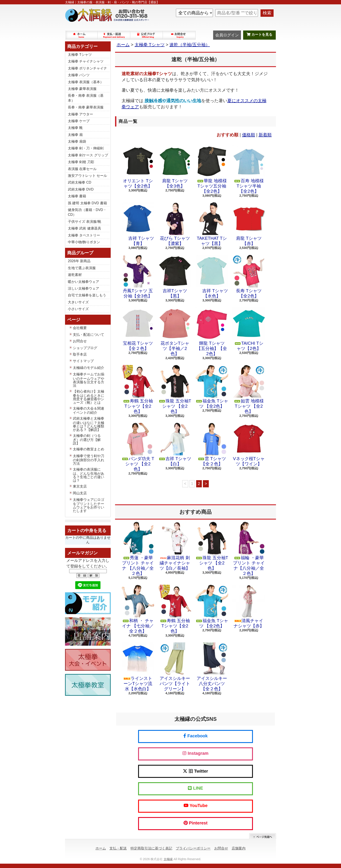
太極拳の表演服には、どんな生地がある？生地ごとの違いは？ (89, 475)
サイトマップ (83, 361)
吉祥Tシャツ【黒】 (175, 277)
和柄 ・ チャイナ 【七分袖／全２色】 (138, 609)
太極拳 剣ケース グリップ (88, 155)
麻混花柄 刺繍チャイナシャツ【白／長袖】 (175, 546)
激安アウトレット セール (87, 176)
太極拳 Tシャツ (80, 55)
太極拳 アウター (80, 114)
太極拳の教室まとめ (89, 449)
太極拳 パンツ (79, 75)
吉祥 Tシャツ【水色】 (212, 277)
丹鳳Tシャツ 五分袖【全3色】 (138, 277)
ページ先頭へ (263, 836)
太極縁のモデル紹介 (89, 368)
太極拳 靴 (75, 128)
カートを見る (259, 35)
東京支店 (80, 486)
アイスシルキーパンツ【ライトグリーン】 (175, 667)
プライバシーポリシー (193, 848)
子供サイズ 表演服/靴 (84, 222)
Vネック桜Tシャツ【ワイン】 (249, 444)
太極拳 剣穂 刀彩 (81, 162)
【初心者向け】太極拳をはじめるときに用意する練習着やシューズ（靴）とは (89, 397)
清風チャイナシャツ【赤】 (249, 606)
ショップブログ (147, 35)
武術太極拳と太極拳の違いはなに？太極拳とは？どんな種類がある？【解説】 (89, 424)
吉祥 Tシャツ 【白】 (175, 444)
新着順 (265, 135)
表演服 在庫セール (82, 169)
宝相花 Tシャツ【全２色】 (138, 329)
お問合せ (179, 35)
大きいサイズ (78, 302)
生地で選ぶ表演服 (82, 268)
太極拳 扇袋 (77, 141)
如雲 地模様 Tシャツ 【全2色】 (249, 389)
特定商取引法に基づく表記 (151, 848)
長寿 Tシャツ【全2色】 (249, 277)
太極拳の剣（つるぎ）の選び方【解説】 (87, 439)
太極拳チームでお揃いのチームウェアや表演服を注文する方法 (89, 380)
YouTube (196, 806)
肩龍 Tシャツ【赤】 (249, 224)
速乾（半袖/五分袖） (190, 45)
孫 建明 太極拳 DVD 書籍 (87, 203)
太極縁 (168, 859)
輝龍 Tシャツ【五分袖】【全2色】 (212, 332)
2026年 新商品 (79, 261)
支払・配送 (118, 848)
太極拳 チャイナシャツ (86, 61)
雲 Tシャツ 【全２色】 (212, 444)
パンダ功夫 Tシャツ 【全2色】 (138, 447)
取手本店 (80, 354)
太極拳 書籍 (77, 196)
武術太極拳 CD (80, 182)
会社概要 (80, 328)
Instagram (195, 753)
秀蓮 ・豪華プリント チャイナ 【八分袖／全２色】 (138, 549)
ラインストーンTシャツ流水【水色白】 (138, 667)
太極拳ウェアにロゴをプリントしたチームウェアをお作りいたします (89, 505)
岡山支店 (80, 493)
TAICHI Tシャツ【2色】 (249, 329)
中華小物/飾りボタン (84, 242)
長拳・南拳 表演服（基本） (86, 98)
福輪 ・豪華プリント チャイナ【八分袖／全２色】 (249, 549)
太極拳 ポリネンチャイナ (87, 68)
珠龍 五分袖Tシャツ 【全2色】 (175, 389)
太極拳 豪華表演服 (82, 89)
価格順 (249, 135)
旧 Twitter (195, 771)
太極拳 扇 (75, 135)
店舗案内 (239, 848)
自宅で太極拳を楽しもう (87, 295)
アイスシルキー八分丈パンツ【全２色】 (212, 667)
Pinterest (196, 823)
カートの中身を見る (87, 530)
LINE (195, 788)
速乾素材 (75, 275)
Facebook (196, 736)
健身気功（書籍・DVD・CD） (87, 212)
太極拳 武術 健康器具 (84, 228)
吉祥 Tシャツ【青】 (138, 224)
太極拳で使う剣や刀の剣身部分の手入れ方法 (89, 460)
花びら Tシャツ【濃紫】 (175, 224)
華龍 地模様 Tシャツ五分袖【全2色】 (212, 169)
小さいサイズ (78, 309)
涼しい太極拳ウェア (84, 288)
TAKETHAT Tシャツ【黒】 (212, 224)
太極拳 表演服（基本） (86, 82)
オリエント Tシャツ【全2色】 (138, 167)
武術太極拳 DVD (81, 189)
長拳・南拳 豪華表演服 (86, 107)
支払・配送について (114, 35)
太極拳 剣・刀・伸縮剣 (86, 148)
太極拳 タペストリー (84, 235)
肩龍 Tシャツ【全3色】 (175, 167)
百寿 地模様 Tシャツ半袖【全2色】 (249, 169)
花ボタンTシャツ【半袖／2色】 (175, 332)
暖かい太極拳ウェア (84, 282)
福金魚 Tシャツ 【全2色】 (212, 387)
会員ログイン (227, 35)
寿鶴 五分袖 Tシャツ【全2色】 (138, 389)
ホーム (82, 35)
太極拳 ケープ (79, 121)
